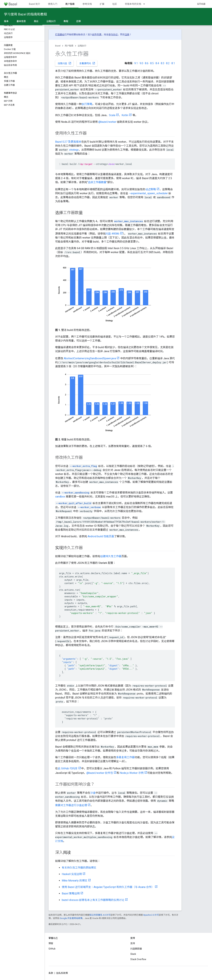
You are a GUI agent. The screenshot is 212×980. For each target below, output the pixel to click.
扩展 (102, 4)
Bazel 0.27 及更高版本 (68, 142)
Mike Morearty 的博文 (75, 881)
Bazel (58, 46)
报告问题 (65, 63)
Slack (133, 954)
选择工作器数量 (97, 182)
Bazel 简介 (35, 4)
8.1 (173, 63)
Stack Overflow (138, 959)
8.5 (152, 63)
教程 (66, 21)
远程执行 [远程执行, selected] (51, 21)
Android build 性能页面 (101, 536)
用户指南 (69, 46)
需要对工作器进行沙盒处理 (71, 805)
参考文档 (87, 4)
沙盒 (93, 793)
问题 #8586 (112, 234)
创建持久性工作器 (111, 556)
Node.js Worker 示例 (132, 773)
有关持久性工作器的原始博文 (79, 868)
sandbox (60, 497)
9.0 (141, 63)
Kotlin (125, 115)
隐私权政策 (62, 973)
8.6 (147, 63)
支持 (133, 943)
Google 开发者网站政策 (71, 918)
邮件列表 (97, 35)
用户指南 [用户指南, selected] (70, 4)
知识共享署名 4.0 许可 (100, 915)
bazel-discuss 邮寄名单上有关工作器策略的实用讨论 (93, 900)
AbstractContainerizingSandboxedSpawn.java (90, 358)
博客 (51, 943)
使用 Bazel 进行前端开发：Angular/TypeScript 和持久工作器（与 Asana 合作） (108, 887)
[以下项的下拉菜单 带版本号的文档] (146, 4)
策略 (151, 189)
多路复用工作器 (125, 757)
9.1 (136, 63)
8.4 (157, 63)
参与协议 (113, 35)
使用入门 (53, 4)
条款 (51, 973)
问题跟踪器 (136, 949)
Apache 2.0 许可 (151, 915)
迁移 (79, 21)
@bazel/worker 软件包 (100, 773)
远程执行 (82, 46)
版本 (6, 21)
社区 (115, 4)
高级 (36, 21)
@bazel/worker (107, 122)
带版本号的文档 (133, 4)
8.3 (163, 63)
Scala (112, 115)
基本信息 (21, 21)
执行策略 (87, 104)
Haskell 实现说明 (72, 874)
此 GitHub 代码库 (68, 768)
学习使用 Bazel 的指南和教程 (26, 14)
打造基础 (60, 35)
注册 (127, 35)
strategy (74, 150)
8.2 (168, 63)
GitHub (201, 4)
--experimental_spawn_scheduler (148, 193)
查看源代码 (87, 63)
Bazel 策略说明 (71, 893)
